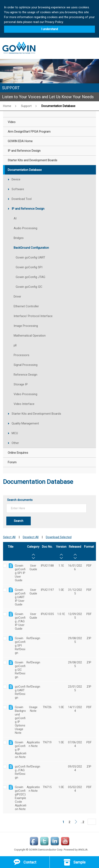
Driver (17, 297)
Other (15, 443)
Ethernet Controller (26, 306)
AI (15, 218)
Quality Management (25, 423)
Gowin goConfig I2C (29, 287)
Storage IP (21, 384)
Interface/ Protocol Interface (33, 316)
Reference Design (25, 375)
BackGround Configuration (31, 248)
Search (19, 521)
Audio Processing (25, 228)
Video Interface (24, 404)
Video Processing (25, 394)
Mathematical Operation (30, 336)
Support (26, 106)
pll (15, 345)
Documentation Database (58, 106)
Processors (21, 355)
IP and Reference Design (28, 209)
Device (16, 179)
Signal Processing (26, 365)
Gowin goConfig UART (30, 257)
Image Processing (26, 326)
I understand (49, 29)
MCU (15, 433)
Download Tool (22, 199)
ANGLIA (83, 850)
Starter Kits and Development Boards (36, 414)
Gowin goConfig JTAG (30, 277)
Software (18, 189)
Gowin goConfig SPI (29, 267)
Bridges (19, 238)
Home (7, 106)
